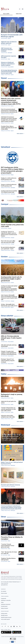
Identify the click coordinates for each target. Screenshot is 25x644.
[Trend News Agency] (5, 573)
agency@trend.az (4, 585)
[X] (8, 626)
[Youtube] (11, 626)
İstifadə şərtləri (4, 614)
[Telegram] (14, 626)
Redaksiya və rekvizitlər (6, 600)
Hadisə (4, 374)
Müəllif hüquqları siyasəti (6, 617)
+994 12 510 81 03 (4, 583)
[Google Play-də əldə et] (17, 632)
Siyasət (4, 78)
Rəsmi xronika (4, 593)
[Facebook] (5, 626)
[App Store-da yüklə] (6, 632)
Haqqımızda (4, 598)
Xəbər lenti (19, 14)
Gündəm (4, 257)
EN (10, 642)
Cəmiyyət (5, 204)
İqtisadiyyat (6, 147)
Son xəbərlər (4, 591)
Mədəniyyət (6, 425)
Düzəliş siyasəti (4, 606)
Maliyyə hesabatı (5, 608)
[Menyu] (23, 9)
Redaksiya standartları (6, 604)
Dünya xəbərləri (7, 316)
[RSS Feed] (20, 626)
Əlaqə (2, 602)
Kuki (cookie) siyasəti (5, 619)
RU (15, 642)
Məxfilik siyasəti (4, 615)
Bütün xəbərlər (20, 134)
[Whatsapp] (2, 626)
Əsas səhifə (6, 14)
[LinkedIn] (17, 626)
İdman (3, 517)
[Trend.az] (5, 9)
